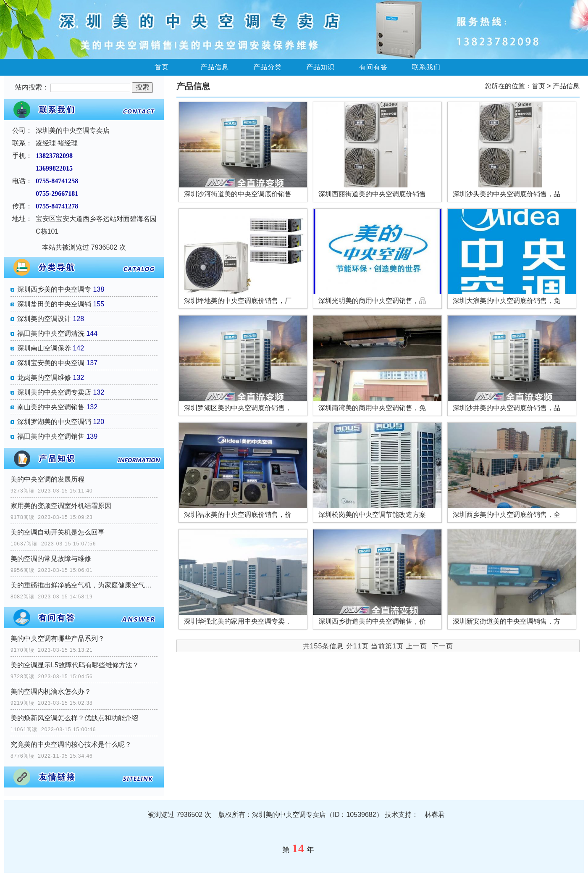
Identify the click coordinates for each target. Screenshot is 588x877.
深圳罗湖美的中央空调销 (54, 422)
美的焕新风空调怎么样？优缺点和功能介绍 (74, 718)
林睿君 (435, 815)
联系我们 (426, 67)
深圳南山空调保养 (44, 348)
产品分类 (268, 67)
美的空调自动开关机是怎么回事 (58, 532)
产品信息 (215, 67)
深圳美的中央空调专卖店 (54, 392)
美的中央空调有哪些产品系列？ (58, 639)
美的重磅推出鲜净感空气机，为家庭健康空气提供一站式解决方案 (84, 585)
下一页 (442, 646)
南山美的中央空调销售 (51, 407)
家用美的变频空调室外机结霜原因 (61, 506)
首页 (162, 67)
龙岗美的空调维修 (44, 378)
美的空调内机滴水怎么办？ (51, 691)
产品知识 (320, 67)
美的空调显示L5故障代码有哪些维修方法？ (75, 665)
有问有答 (373, 67)
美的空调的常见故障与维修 (51, 559)
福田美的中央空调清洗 (51, 333)
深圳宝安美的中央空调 (51, 363)
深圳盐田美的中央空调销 (54, 304)
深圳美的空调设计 (44, 319)
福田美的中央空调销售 (51, 436)
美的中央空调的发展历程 (47, 479)
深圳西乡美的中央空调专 (54, 289)
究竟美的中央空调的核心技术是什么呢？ (71, 744)
